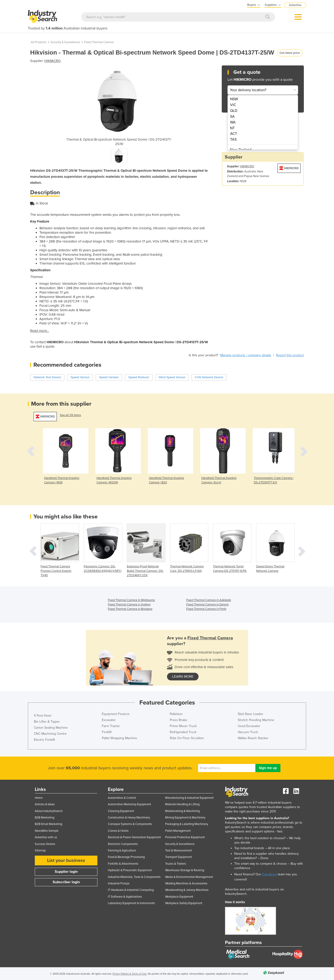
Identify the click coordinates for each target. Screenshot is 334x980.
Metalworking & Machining (182, 811)
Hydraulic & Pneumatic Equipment (130, 870)
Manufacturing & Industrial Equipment (189, 798)
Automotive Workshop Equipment (129, 804)
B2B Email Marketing (48, 824)
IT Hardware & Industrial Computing (131, 890)
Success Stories (45, 844)
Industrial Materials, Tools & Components (134, 877)
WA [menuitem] (233, 122)
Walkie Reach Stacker (253, 738)
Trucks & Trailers (176, 864)
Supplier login (66, 872)
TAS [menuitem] (233, 139)
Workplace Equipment (179, 897)
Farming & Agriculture (122, 851)
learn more (183, 676)
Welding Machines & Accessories (186, 883)
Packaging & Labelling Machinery (187, 824)
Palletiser (176, 714)
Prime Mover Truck (183, 726)
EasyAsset (270, 874)
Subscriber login (66, 882)
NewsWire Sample (47, 831)
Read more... (40, 331)
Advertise (295, 5)
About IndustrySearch (49, 811)
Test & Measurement (178, 851)
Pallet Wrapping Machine (119, 738)
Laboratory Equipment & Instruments (131, 903)
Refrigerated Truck (183, 732)
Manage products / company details (246, 355)
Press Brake (178, 720)
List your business (66, 860)
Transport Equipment (178, 857)
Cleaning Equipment (121, 811)
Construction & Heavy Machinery (129, 818)
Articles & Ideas (45, 804)
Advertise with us (46, 837)
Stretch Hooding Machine (256, 720)
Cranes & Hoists (118, 831)
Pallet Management (178, 831)
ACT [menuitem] (234, 134)
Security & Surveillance (65, 42)
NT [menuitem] (232, 128)
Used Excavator (249, 726)
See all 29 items (70, 415)
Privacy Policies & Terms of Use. (130, 974)
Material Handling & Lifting (182, 804)
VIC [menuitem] (233, 105)
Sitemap (40, 851)
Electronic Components (123, 844)
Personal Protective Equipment (185, 837)
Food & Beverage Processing (126, 857)
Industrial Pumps (119, 883)
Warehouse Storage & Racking (185, 870)
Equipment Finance (116, 714)
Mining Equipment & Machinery (185, 818)
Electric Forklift (44, 740)
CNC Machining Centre (50, 734)
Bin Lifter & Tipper (47, 722)
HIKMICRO (52, 61)
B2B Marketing (45, 818)
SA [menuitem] (232, 116)
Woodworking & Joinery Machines (187, 890)
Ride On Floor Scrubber (187, 738)
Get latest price (290, 53)
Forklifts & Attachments (123, 864)
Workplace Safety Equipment (184, 903)
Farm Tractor (111, 726)
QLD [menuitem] (234, 111)
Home (39, 798)
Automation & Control (122, 798)
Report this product (290, 355)
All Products (39, 42)
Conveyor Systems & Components (130, 824)
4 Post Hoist (43, 716)
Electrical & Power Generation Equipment (134, 837)
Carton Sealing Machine (51, 728)
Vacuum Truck (248, 732)
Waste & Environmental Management (189, 877)
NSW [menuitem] (234, 99)
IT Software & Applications (125, 897)
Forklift (107, 732)
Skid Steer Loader (250, 714)
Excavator (109, 720)
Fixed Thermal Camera (99, 42)
